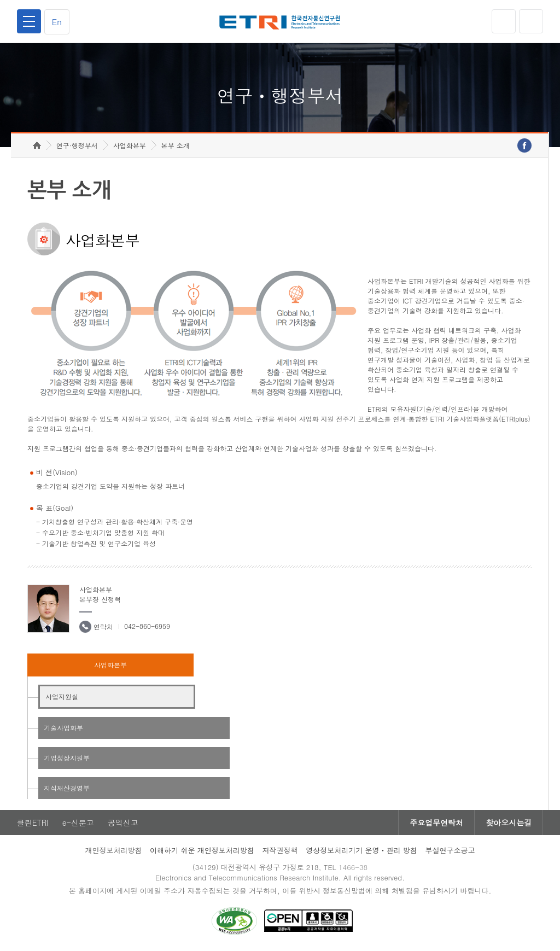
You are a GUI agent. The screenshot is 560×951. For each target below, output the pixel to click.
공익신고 (123, 822)
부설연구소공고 (450, 850)
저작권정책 (280, 850)
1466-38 (353, 867)
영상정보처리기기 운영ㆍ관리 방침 (361, 850)
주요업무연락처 (436, 822)
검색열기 (531, 21)
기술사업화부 (63, 728)
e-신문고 (78, 822)
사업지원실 (62, 696)
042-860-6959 (147, 626)
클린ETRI (33, 822)
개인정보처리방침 (113, 850)
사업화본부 (130, 145)
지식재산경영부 (67, 788)
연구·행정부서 (77, 145)
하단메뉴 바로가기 (0, 0)
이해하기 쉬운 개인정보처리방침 (202, 850)
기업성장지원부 (67, 758)
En (57, 22)
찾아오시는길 (509, 822)
